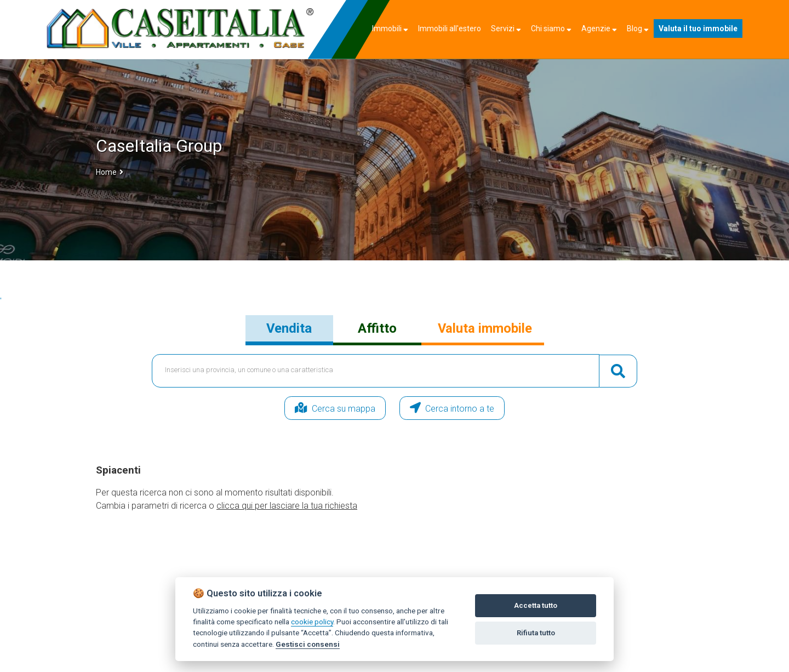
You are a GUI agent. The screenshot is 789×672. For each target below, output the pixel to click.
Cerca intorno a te (468, 408)
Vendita (289, 328)
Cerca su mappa (319, 408)
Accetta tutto (536, 605)
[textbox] (376, 371)
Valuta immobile (485, 328)
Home (106, 172)
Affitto (377, 328)
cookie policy (312, 622)
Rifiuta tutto (536, 633)
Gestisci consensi (308, 644)
